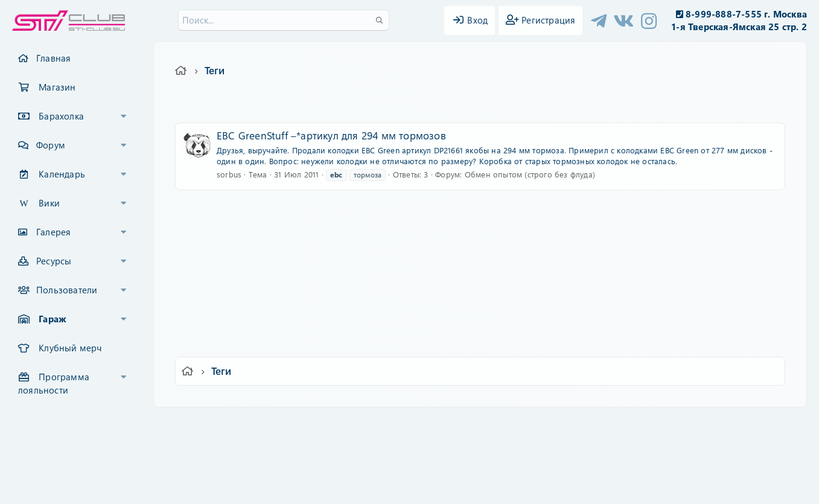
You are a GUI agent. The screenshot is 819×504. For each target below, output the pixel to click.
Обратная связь (303, 425)
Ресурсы (54, 261)
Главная (53, 58)
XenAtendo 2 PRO (363, 469)
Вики (49, 203)
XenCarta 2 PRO (363, 460)
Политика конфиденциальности (492, 425)
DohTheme (441, 487)
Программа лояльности (54, 383)
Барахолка (61, 116)
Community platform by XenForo (409, 441)
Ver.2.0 (176, 425)
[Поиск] (284, 20)
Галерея (53, 232)
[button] (124, 116)
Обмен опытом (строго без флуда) (530, 174)
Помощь (582, 425)
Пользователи (67, 290)
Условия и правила (382, 425)
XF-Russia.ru (55, 450)
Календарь (62, 174)
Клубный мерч (70, 348)
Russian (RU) (233, 425)
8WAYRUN (465, 460)
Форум (51, 145)
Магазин (57, 87)
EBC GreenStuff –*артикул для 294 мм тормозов (331, 135)
